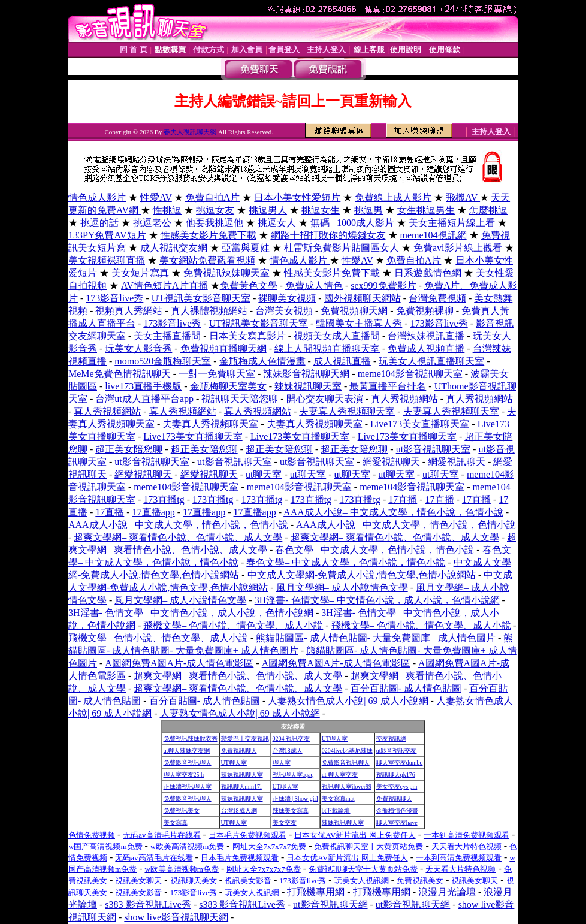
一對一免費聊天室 (217, 374)
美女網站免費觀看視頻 (207, 260)
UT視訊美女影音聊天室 (201, 298)
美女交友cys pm (397, 786)
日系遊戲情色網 (428, 273)
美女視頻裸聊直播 (107, 260)
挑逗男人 (268, 210)
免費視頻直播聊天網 (223, 348)
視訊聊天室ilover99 (347, 786)
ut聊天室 (264, 474)
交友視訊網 (391, 739)
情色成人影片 (97, 197)
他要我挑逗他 (215, 223)
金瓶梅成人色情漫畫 (262, 361)
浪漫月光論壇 (447, 892)
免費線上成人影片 (393, 197)
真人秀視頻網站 (404, 399)
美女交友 (285, 822)
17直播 (403, 499)
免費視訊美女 (182, 810)
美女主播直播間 (167, 336)
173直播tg (164, 499)
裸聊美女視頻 (287, 298)
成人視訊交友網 (174, 248)
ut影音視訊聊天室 (433, 449)
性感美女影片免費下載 (209, 235)
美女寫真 (176, 822)
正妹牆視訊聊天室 (188, 786)
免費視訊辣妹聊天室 (226, 273)
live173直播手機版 (143, 386)
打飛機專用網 (316, 892)
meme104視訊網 (434, 235)
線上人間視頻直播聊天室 (327, 348)
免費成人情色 (314, 286)
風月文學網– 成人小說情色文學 (342, 588)
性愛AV (156, 197)
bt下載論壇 (336, 810)
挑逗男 (368, 210)
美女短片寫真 (140, 273)
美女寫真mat (338, 798)
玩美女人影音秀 (138, 348)
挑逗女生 (321, 210)
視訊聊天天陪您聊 (240, 399)
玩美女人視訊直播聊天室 (431, 361)
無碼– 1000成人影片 (352, 223)
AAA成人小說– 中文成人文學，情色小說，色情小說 (393, 512)
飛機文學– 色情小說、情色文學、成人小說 (233, 625)
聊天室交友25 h (184, 774)
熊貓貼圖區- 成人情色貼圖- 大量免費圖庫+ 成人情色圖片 (376, 638)
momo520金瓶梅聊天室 (163, 361)
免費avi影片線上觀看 (458, 248)
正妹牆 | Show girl (295, 798)
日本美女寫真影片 (247, 336)
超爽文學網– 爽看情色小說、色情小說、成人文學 (178, 537)
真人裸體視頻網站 (209, 311)
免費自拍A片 (213, 197)
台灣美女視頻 (284, 311)
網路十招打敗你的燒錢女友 (328, 235)
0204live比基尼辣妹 (347, 751)
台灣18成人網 (239, 810)
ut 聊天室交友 (340, 774)
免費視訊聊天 (239, 751)
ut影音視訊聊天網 (330, 905)
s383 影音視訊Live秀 (148, 905)
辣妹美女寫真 (291, 810)
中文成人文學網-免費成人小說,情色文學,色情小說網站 (362, 575)
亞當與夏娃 (246, 248)
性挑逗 (167, 210)
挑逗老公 (152, 223)
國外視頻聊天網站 (363, 298)
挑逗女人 (277, 223)
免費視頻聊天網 (354, 311)
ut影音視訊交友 (397, 751)
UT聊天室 (335, 739)
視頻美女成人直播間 (337, 336)
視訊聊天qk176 (396, 774)
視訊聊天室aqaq (293, 774)
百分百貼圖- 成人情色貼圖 (406, 688)
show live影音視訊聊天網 (176, 917)
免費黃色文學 (249, 286)
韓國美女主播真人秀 (359, 323)
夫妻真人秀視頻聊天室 (347, 411)
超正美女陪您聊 (129, 449)
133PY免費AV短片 (107, 235)
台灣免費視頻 (437, 298)
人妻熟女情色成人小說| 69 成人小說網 (348, 701)
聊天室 (282, 763)
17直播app (154, 512)
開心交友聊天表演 (325, 399)
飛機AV (463, 197)
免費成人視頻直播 (426, 348)
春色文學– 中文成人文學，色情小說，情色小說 (374, 550)
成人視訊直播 (342, 361)
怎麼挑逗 (488, 210)
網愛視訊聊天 (391, 462)
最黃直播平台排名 (388, 386)
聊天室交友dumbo (400, 763)
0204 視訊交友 (292, 739)
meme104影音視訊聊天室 (410, 374)
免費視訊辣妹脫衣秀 (191, 739)
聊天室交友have (397, 822)
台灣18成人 (288, 751)
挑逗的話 (99, 223)
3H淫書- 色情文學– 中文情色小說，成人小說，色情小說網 (377, 600)
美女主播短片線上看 (452, 223)
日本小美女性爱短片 (297, 197)
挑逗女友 (215, 210)
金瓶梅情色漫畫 (397, 810)
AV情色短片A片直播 (164, 286)
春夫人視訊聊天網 (190, 132)
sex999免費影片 (383, 286)
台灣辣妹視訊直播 (426, 336)
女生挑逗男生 (426, 210)
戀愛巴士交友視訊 (245, 739)
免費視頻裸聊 (425, 311)
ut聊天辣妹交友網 (187, 751)
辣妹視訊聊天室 (308, 386)
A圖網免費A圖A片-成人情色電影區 (179, 663)
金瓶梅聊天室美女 (228, 386)
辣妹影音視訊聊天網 (306, 374)
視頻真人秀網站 (129, 311)
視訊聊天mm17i (241, 786)
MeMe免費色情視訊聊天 (120, 374)
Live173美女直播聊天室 (420, 424)
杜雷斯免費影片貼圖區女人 (342, 248)
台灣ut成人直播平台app (144, 399)
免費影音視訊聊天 (188, 763)
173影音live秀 (114, 298)
